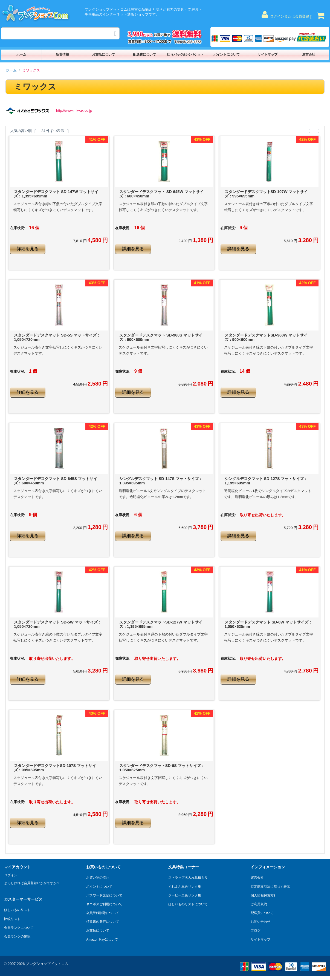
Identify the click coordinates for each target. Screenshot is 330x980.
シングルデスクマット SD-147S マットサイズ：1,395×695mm (161, 481)
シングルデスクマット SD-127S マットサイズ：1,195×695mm (266, 481)
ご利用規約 (259, 904)
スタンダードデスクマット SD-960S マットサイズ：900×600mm (161, 337)
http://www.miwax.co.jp (74, 110)
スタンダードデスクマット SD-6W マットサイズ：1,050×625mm (268, 624)
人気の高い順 (23, 131)
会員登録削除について (103, 913)
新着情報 (62, 54)
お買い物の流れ (98, 878)
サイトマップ (268, 54)
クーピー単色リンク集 (185, 895)
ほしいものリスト (17, 910)
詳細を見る (28, 249)
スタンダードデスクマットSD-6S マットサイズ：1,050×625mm (162, 768)
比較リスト (12, 919)
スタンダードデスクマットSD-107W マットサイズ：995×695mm (266, 194)
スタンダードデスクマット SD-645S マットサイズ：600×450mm (56, 481)
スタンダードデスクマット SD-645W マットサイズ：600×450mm (161, 194)
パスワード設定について (104, 895)
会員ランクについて (19, 928)
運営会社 (309, 54)
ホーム (21, 54)
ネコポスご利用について (104, 904)
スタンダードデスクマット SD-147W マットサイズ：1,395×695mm (56, 194)
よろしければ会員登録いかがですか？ (32, 883)
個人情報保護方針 (264, 895)
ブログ (256, 930)
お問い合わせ (260, 922)
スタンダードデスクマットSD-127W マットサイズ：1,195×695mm (161, 624)
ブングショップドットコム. (48, 964)
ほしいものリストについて (188, 904)
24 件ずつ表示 (55, 131)
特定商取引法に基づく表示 (270, 887)
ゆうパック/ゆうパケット (185, 54)
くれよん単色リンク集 (185, 887)
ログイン (11, 875)
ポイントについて (227, 54)
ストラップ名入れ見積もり (188, 878)
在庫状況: (18, 228)
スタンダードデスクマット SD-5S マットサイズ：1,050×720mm (57, 337)
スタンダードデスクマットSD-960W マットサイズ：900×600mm (266, 337)
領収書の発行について (103, 922)
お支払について (103, 54)
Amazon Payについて (102, 939)
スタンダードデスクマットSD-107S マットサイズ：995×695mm (55, 768)
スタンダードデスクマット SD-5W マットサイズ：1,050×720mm (58, 624)
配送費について (144, 54)
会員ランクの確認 (17, 936)
